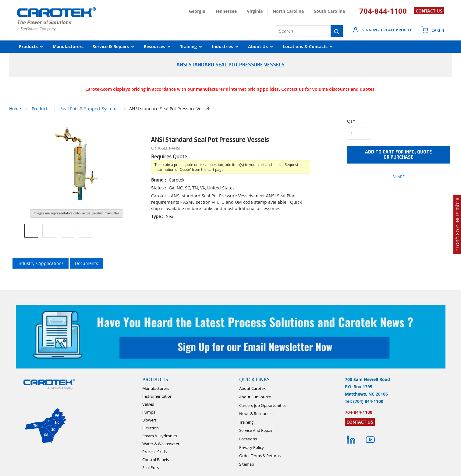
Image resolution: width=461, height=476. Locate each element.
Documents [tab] (87, 263)
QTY (351, 121)
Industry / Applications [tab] (41, 263)
